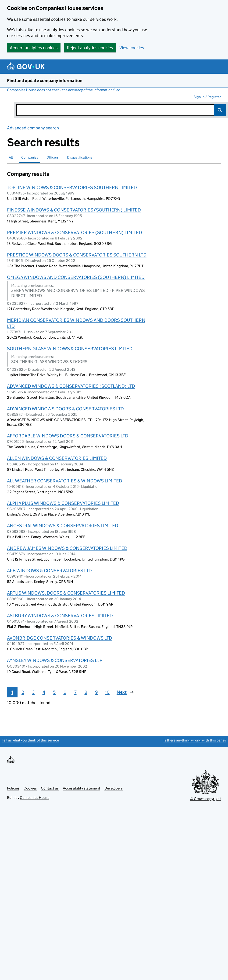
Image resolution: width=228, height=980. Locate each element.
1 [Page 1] (12, 692)
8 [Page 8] (86, 692)
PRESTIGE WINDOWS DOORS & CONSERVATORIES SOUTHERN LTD (77, 255)
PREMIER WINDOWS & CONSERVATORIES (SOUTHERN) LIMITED (75, 232)
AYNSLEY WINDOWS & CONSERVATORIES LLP (55, 660)
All (11, 157)
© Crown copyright (205, 799)
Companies (30, 157)
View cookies (132, 48)
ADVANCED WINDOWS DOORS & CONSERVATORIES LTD (65, 409)
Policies (13, 788)
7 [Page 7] (75, 692)
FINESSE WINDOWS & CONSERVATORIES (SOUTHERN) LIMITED (74, 210)
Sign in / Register (207, 97)
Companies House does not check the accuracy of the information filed (64, 90)
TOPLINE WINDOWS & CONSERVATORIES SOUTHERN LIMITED (72, 187)
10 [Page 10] (107, 692)
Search (220, 110)
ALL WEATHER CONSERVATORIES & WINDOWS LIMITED (65, 481)
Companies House (35, 798)
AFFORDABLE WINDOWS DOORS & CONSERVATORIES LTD (68, 436)
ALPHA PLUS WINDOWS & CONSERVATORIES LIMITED (63, 503)
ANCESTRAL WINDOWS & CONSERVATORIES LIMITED (63, 526)
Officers (53, 157)
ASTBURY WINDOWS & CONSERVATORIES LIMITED (60, 616)
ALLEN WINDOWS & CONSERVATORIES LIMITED (57, 458)
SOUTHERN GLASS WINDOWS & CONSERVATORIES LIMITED (70, 349)
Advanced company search (33, 128)
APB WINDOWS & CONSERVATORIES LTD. (50, 571)
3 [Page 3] (33, 692)
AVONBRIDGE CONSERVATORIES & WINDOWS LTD (60, 638)
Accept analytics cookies (34, 48)
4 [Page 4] (44, 692)
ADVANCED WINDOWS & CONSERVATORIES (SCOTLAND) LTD (71, 386)
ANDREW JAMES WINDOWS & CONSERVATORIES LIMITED (67, 548)
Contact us (50, 788)
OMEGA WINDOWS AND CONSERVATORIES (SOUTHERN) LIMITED (76, 277)
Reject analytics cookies (90, 48)
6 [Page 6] (65, 692)
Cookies (30, 788)
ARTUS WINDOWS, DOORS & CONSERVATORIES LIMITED (66, 593)
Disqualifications (80, 157)
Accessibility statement (82, 788)
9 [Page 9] (96, 692)
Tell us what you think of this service (30, 740)
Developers (114, 788)
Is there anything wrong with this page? (195, 740)
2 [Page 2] (23, 692)
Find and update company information (45, 81)
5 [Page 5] (54, 692)
